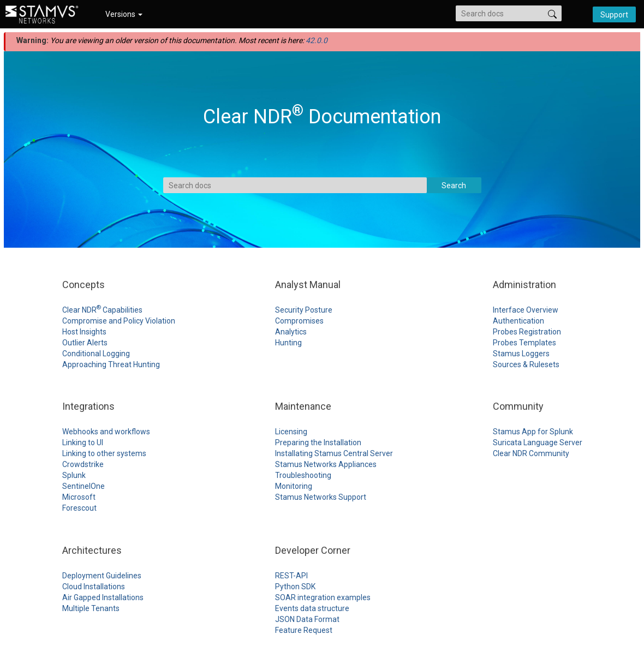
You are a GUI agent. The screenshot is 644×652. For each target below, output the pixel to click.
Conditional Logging (96, 354)
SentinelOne (84, 486)
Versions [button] (124, 14)
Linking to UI (83, 442)
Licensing (291, 432)
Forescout (79, 508)
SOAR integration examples (323, 597)
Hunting (288, 343)
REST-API (291, 576)
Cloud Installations (94, 587)
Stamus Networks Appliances (326, 464)
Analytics (291, 332)
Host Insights (84, 332)
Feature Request (304, 630)
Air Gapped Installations (103, 597)
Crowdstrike (83, 464)
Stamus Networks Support (321, 497)
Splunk (74, 475)
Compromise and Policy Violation (119, 321)
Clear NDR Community (531, 453)
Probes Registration (527, 332)
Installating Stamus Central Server (334, 453)
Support (614, 15)
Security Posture (304, 310)
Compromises (299, 321)
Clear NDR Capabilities (102, 310)
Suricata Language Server (538, 442)
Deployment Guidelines (102, 576)
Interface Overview (526, 310)
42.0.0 (317, 40)
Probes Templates (524, 343)
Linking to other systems (104, 453)
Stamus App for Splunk (533, 432)
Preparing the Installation (318, 442)
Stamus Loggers (521, 354)
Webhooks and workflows (106, 432)
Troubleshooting (303, 475)
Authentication (518, 321)
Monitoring (294, 486)
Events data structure (312, 608)
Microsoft (79, 497)
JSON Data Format (307, 619)
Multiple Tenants (91, 608)
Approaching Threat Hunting (111, 364)
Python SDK (295, 587)
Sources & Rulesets (526, 364)
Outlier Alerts (85, 343)
